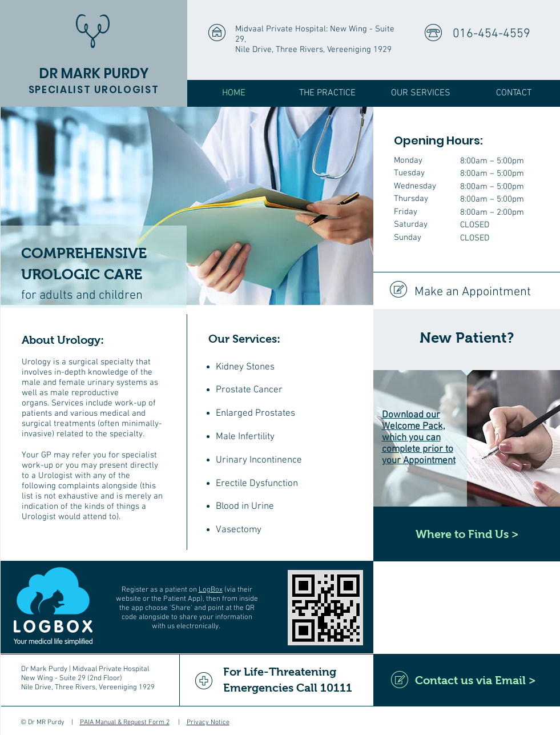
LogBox (211, 590)
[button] (328, 93)
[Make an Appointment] (466, 293)
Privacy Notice (208, 722)
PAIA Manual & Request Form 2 (125, 722)
